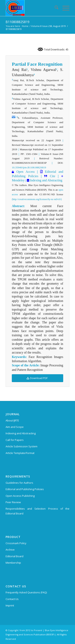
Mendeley (18, 180)
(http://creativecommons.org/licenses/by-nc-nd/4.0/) (37, 199)
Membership (13, 563)
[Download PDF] (37, 378)
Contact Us (12, 599)
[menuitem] (54, 8)
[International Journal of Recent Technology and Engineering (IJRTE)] (31, 8)
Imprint (10, 605)
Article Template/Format (20, 453)
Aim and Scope (15, 427)
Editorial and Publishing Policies (25, 489)
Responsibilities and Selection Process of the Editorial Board (37, 511)
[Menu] (64, 8)
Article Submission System (21, 446)
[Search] (54, 8)
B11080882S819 (17, 22)
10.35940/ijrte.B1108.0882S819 (29, 167)
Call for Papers (15, 440)
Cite (52, 176)
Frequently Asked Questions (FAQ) (26, 592)
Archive (10, 550)
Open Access (25, 172)
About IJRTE (12, 420)
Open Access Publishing (20, 496)
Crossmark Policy (16, 543)
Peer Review (13, 502)
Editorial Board (14, 556)
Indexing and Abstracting (46, 180)
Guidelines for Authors (19, 483)
